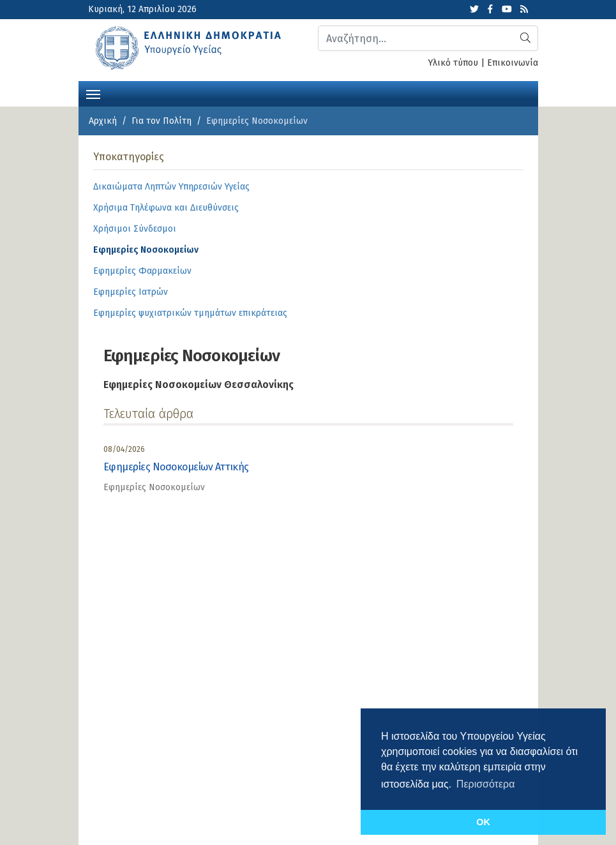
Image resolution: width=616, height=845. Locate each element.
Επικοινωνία (513, 63)
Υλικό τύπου (453, 63)
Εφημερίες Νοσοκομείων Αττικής (176, 467)
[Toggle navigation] (93, 93)
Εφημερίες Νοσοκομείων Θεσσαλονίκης (199, 385)
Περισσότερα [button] (486, 784)
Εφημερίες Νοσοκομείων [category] (154, 487)
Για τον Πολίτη (162, 121)
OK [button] (483, 822)
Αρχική (103, 121)
